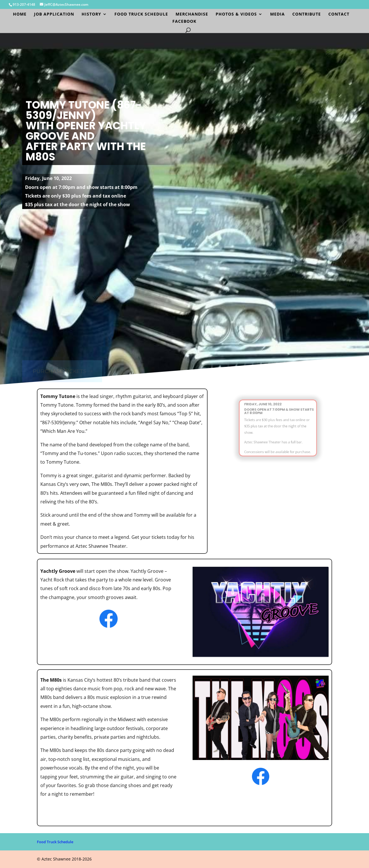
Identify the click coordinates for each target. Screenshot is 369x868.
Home (20, 14)
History (91, 14)
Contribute (307, 14)
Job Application (54, 14)
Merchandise (192, 14)
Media (277, 14)
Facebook (184, 22)
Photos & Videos (236, 14)
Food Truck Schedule (141, 14)
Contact (339, 14)
